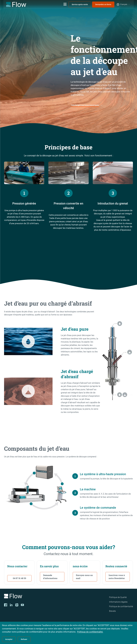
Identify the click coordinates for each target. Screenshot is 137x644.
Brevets (112, 611)
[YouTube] (22, 605)
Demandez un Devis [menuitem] (103, 4)
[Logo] (29, 597)
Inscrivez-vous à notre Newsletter (117, 577)
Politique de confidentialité (121, 606)
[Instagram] (17, 605)
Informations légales (118, 602)
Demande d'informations (50, 577)
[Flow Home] (16, 4)
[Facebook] (6, 605)
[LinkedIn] (11, 605)
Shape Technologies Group (122, 639)
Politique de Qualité (118, 597)
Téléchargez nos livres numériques (85, 105)
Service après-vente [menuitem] (80, 4)
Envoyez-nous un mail (84, 577)
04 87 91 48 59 (19, 578)
